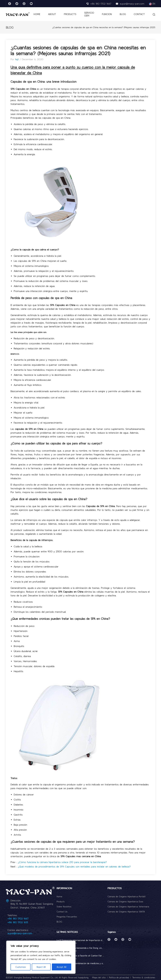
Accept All (61, 967)
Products (61, 902)
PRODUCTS (70, 14)
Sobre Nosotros (64, 907)
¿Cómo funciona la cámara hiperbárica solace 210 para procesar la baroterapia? (62, 862)
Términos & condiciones (144, 977)
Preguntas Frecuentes (67, 917)
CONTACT (139, 14)
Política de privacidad (119, 977)
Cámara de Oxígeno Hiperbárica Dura (125, 902)
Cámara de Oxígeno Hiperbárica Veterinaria (128, 907)
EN (152, 4)
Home (59, 897)
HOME (37, 14)
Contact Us (62, 912)
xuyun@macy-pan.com (132, 4)
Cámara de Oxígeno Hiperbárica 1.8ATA (126, 912)
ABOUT (52, 14)
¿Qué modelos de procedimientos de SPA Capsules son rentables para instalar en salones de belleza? (74, 866)
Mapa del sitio (99, 977)
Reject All (41, 967)
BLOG (123, 14)
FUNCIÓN (107, 14)
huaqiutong (83, 977)
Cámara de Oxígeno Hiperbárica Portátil (126, 897)
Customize (21, 967)
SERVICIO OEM (89, 14)
